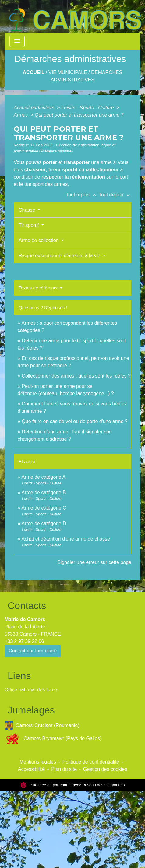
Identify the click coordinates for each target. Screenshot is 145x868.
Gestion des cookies (105, 769)
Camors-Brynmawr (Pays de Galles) (53, 739)
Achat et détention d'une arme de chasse (65, 539)
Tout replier (82, 195)
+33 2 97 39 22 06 (24, 641)
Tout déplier (115, 195)
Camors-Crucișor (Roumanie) (42, 726)
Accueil (34, 72)
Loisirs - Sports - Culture (88, 108)
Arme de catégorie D (44, 523)
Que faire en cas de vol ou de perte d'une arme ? (74, 421)
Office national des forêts (32, 690)
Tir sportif (29, 225)
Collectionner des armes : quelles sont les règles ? (76, 376)
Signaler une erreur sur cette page (94, 562)
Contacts (27, 606)
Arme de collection (39, 240)
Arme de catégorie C (44, 508)
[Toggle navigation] (17, 41)
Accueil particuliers (35, 108)
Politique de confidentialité (91, 762)
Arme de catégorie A (43, 477)
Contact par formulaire (33, 651)
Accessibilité (31, 769)
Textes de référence (39, 288)
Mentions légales (38, 762)
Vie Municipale (68, 72)
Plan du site (64, 769)
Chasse (28, 210)
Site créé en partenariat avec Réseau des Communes (73, 785)
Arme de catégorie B (44, 492)
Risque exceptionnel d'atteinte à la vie (60, 256)
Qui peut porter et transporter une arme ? (79, 115)
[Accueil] (75, 17)
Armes (21, 115)
